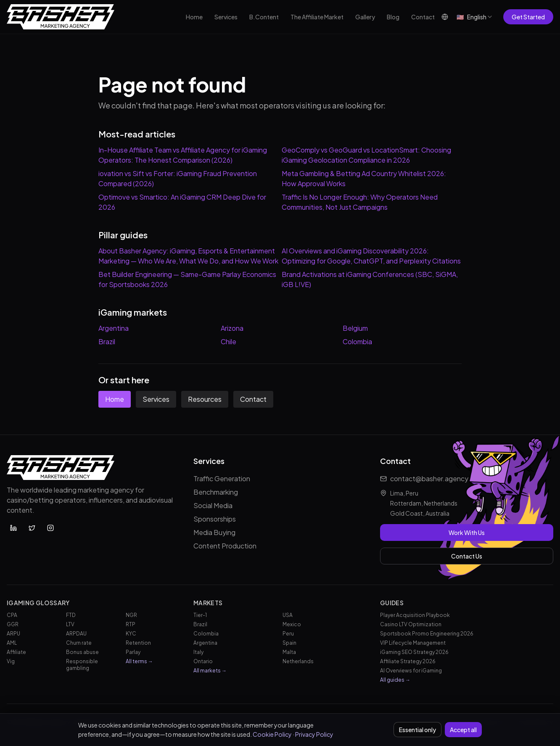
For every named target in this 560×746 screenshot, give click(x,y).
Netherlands (298, 661)
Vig (11, 661)
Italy (198, 652)
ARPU (13, 634)
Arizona (232, 328)
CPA (12, 615)
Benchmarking (216, 492)
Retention (138, 643)
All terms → (139, 661)
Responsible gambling (82, 665)
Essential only (417, 730)
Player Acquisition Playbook (415, 615)
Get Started (528, 17)
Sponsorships (215, 519)
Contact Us (467, 556)
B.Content (264, 17)
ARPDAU (76, 634)
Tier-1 (200, 615)
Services (226, 17)
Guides (392, 603)
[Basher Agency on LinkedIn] (13, 528)
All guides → (395, 680)
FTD (71, 615)
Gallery (365, 17)
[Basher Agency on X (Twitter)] (32, 528)
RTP (131, 624)
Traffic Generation (222, 478)
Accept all (463, 730)
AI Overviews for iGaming (411, 671)
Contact (423, 17)
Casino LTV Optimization (411, 624)
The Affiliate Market (317, 17)
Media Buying (214, 532)
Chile (228, 341)
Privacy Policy (314, 734)
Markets (208, 603)
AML (12, 643)
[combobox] (475, 17)
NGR (131, 615)
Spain (289, 643)
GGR (13, 624)
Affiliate (16, 652)
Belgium (355, 328)
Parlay (133, 652)
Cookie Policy (272, 734)
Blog (393, 17)
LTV (70, 624)
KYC (131, 634)
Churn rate (79, 643)
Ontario (203, 661)
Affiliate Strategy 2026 (408, 661)
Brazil (107, 341)
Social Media (213, 505)
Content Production (225, 546)
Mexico (292, 624)
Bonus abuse (82, 652)
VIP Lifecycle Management (413, 643)
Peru (288, 634)
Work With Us (467, 532)
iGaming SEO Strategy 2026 (414, 652)
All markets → (210, 671)
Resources (205, 399)
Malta (289, 652)
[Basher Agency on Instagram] (50, 528)
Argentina (114, 328)
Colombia (357, 341)
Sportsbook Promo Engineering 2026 (427, 634)
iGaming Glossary (38, 603)
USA (288, 615)
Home (194, 17)
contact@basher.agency (429, 478)
